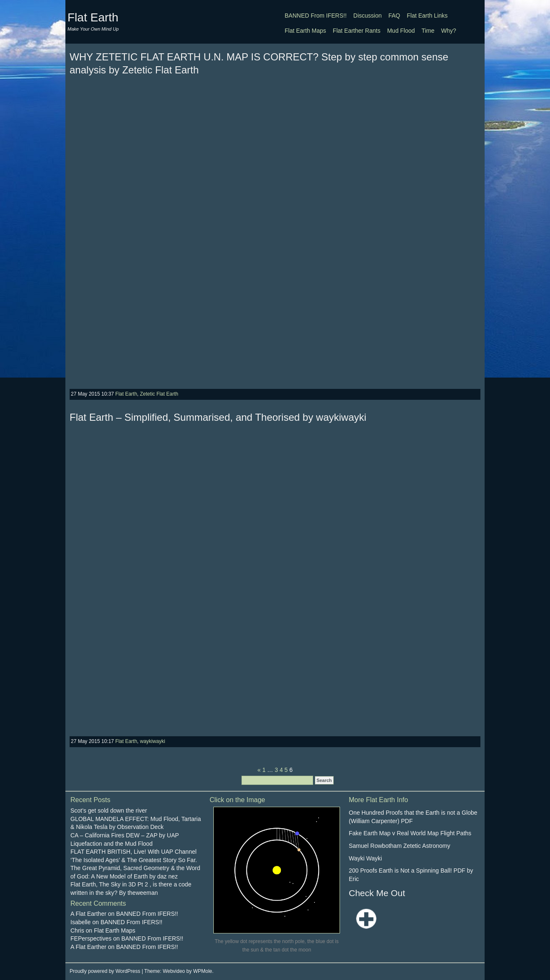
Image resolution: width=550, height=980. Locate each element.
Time (428, 31)
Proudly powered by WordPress (105, 971)
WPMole (203, 971)
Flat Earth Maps (305, 31)
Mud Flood (401, 31)
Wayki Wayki (365, 858)
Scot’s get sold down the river (109, 811)
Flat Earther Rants (357, 31)
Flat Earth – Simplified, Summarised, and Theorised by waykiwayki (218, 417)
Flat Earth (93, 17)
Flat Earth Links (427, 16)
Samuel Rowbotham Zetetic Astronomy (400, 846)
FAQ (394, 16)
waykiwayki (153, 741)
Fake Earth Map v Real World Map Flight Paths (410, 833)
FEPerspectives (91, 938)
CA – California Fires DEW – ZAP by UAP (125, 835)
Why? (449, 31)
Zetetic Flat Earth (159, 394)
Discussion (368, 16)
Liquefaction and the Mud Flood (112, 844)
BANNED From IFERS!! (316, 16)
